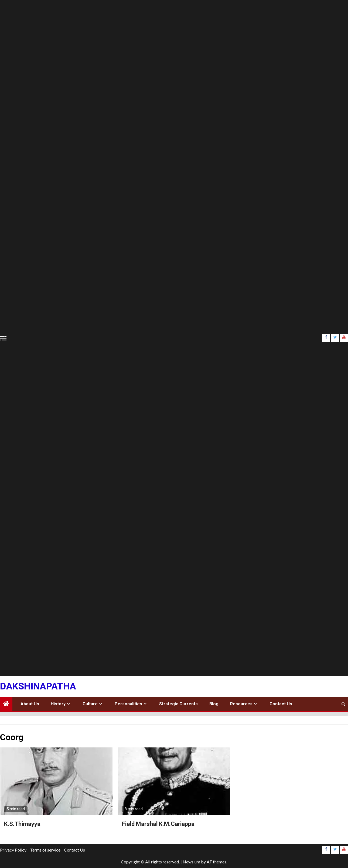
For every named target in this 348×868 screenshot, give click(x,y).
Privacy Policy (13, 850)
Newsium (191, 862)
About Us (30, 704)
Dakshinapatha (38, 686)
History (58, 704)
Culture (90, 704)
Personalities (128, 704)
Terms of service (45, 850)
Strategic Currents (178, 704)
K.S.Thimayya (22, 824)
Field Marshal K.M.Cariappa (158, 824)
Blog (214, 704)
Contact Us (281, 704)
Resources (241, 704)
